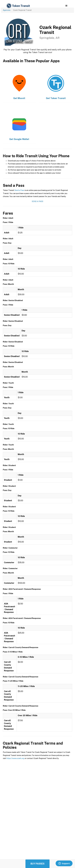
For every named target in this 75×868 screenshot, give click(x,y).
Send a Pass (19, 190)
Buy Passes (37, 864)
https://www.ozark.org (15, 758)
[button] (66, 6)
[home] (18, 6)
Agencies (7, 10)
